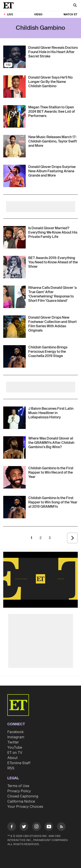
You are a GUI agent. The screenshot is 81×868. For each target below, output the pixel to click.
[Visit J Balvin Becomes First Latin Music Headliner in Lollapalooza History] (14, 418)
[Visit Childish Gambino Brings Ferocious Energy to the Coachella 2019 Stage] (14, 356)
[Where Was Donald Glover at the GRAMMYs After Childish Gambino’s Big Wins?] (53, 443)
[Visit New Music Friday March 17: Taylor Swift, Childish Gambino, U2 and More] (14, 146)
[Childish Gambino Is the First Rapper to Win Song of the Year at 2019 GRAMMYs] (53, 502)
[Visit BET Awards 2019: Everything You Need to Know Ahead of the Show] (14, 267)
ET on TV (15, 753)
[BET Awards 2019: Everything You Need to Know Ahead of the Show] (53, 262)
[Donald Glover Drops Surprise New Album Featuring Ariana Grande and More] (53, 171)
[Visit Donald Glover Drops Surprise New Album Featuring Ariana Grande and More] (14, 176)
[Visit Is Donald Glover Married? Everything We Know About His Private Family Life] (14, 237)
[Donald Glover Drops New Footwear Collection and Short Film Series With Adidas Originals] (53, 324)
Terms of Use (18, 786)
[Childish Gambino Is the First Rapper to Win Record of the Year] (53, 473)
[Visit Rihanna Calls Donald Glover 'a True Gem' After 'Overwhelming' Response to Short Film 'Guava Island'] (14, 297)
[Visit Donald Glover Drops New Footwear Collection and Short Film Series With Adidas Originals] (14, 327)
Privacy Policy (19, 791)
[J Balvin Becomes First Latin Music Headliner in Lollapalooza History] (53, 413)
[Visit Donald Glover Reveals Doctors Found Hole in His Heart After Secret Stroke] (14, 57)
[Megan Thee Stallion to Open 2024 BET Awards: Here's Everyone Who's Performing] (53, 112)
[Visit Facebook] (12, 827)
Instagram (16, 737)
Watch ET (70, 15)
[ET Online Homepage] (10, 5)
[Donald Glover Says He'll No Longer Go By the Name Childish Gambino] (53, 82)
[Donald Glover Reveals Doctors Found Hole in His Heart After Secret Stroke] (53, 52)
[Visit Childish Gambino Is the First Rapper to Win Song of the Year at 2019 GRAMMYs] (14, 507)
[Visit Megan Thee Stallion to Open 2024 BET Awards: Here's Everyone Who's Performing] (14, 116)
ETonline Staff (19, 763)
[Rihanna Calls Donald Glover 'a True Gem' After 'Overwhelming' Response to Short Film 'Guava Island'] (53, 294)
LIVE (10, 15)
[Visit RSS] (61, 827)
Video (38, 15)
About (13, 758)
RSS (11, 768)
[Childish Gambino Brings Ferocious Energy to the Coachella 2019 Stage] (53, 352)
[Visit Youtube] (49, 827)
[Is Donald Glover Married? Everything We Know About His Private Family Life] (53, 232)
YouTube (15, 748)
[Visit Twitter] (24, 827)
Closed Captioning (23, 796)
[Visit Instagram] (37, 827)
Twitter (13, 742)
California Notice (21, 802)
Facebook (16, 732)
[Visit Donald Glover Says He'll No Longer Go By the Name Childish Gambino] (14, 87)
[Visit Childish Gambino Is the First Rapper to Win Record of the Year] (14, 477)
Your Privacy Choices (25, 807)
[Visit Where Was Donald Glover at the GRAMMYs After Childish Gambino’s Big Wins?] (14, 447)
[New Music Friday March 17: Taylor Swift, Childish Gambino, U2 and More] (53, 141)
